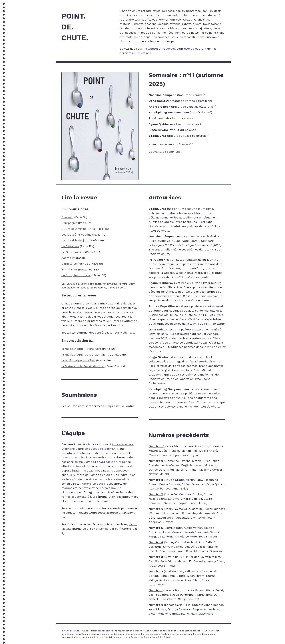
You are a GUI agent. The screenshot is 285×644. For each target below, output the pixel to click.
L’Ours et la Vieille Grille (78, 229)
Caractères (69, 264)
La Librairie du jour (75, 240)
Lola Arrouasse (123, 444)
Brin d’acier (69, 269)
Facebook (169, 49)
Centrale (67, 217)
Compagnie (69, 223)
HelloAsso (127, 333)
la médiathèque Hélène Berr (81, 349)
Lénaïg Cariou (109, 529)
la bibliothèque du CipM (78, 360)
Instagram (151, 49)
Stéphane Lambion (75, 449)
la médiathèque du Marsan (81, 355)
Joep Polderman (104, 449)
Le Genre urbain (73, 252)
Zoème (66, 258)
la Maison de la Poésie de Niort (83, 366)
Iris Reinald (185, 144)
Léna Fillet (174, 152)
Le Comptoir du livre (76, 275)
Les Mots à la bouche (76, 235)
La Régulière (70, 246)
